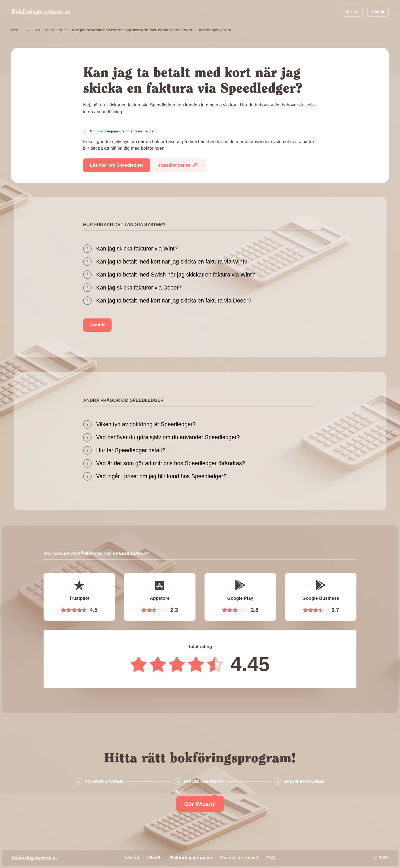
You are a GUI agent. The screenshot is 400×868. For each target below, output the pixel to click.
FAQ (28, 30)
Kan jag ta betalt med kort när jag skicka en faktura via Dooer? (174, 301)
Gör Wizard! (200, 804)
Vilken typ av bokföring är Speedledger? (146, 424)
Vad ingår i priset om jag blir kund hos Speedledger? (161, 476)
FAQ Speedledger (52, 30)
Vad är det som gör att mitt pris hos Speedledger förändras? (171, 463)
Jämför (378, 12)
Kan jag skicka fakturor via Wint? (137, 249)
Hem (15, 30)
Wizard (352, 12)
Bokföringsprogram (191, 858)
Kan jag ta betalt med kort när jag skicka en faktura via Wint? (172, 262)
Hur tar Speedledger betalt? (131, 450)
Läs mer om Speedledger (117, 165)
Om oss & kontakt (239, 858)
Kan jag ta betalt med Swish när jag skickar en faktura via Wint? (175, 275)
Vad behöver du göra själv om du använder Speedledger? (168, 437)
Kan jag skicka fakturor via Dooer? (139, 288)
